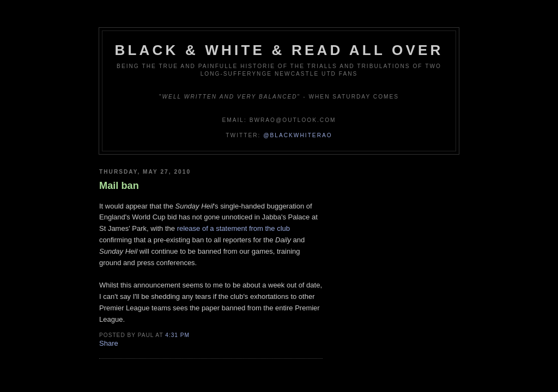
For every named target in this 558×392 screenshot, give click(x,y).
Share (109, 343)
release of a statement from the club (233, 228)
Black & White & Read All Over (279, 50)
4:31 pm (177, 335)
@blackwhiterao (298, 135)
